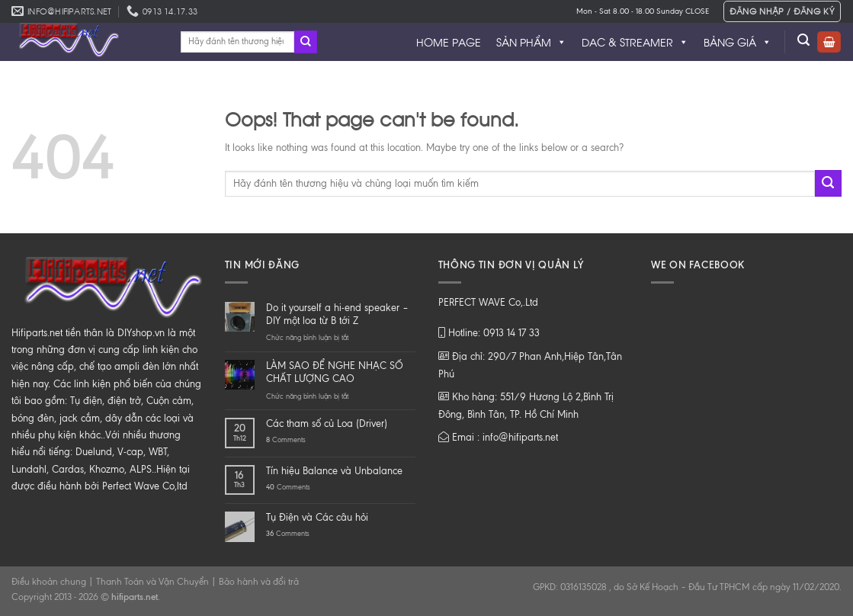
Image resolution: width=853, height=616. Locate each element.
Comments (286, 440)
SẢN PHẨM (531, 42)
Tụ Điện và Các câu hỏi (317, 517)
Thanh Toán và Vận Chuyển (152, 582)
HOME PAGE (449, 42)
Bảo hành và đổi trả (259, 582)
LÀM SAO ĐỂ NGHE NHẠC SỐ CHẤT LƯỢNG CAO (335, 372)
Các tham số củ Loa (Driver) (327, 423)
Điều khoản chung (49, 582)
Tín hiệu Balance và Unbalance (334, 471)
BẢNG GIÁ (738, 42)
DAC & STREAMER (635, 42)
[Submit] (306, 42)
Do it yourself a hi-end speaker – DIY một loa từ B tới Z (337, 314)
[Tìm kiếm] (804, 40)
